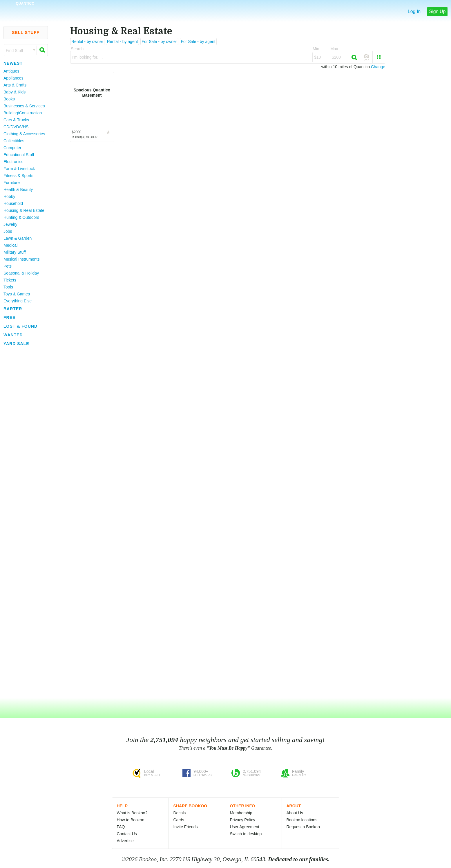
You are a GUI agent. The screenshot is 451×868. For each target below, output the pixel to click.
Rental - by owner (87, 41)
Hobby (9, 196)
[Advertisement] (23, 435)
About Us (295, 813)
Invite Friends (186, 827)
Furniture (12, 183)
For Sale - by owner (159, 41)
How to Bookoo (131, 820)
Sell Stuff (26, 33)
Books (9, 99)
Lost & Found (20, 326)
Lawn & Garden (18, 238)
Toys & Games (17, 294)
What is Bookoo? (132, 813)
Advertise (125, 841)
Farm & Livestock (19, 169)
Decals (180, 813)
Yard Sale (16, 344)
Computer (12, 148)
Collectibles (14, 141)
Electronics (13, 162)
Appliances (13, 78)
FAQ (121, 827)
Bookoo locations (302, 820)
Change (378, 67)
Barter (13, 309)
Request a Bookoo (303, 827)
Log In (414, 11)
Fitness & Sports (18, 176)
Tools (8, 287)
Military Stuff (15, 252)
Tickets (10, 280)
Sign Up (438, 11)
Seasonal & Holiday (21, 273)
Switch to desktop (246, 834)
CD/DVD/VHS (16, 127)
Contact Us (127, 834)
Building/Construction (23, 113)
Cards (179, 820)
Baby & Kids (15, 92)
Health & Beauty (18, 190)
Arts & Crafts (15, 85)
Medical (10, 245)
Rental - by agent (123, 41)
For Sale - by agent (198, 41)
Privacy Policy (243, 820)
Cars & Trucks (16, 120)
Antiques (11, 71)
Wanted (13, 335)
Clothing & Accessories (24, 134)
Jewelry (10, 224)
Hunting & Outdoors (21, 217)
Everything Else (18, 301)
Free (9, 317)
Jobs (8, 231)
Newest (13, 63)
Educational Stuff (19, 155)
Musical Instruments (21, 259)
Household (13, 203)
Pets (8, 266)
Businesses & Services (24, 106)
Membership (241, 813)
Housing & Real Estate (24, 210)
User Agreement (245, 827)
